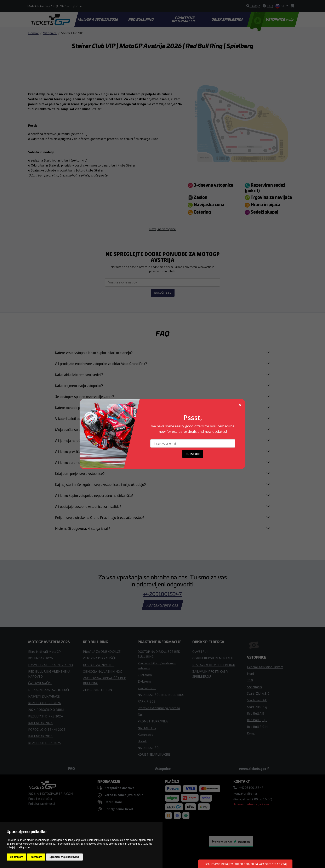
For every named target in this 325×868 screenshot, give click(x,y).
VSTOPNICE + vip (272, 19)
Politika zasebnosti (41, 804)
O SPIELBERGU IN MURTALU (213, 658)
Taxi (140, 715)
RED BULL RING (141, 19)
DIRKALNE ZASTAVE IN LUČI (49, 690)
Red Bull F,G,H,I (258, 727)
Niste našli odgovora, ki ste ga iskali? (83, 528)
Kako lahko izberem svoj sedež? (79, 374)
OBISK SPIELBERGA (228, 19)
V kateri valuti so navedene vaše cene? (84, 418)
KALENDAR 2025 (40, 736)
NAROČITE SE (163, 293)
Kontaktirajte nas (162, 605)
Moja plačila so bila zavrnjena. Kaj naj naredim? (91, 429)
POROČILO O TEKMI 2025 (47, 729)
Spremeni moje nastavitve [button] (64, 857)
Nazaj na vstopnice (162, 229)
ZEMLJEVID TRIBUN (97, 690)
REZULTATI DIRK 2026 (45, 703)
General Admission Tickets (265, 667)
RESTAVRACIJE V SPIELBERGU (214, 665)
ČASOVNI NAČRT (40, 683)
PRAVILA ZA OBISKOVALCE (102, 652)
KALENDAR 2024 (40, 723)
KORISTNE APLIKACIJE (154, 754)
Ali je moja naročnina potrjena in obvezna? (87, 440)
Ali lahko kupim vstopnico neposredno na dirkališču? (94, 495)
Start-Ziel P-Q (257, 707)
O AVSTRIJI (200, 652)
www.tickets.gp (254, 768)
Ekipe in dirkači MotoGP (44, 652)
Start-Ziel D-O (257, 700)
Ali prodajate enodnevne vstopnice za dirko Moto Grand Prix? (101, 363)
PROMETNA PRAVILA (153, 721)
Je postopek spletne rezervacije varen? (85, 396)
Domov (33, 33)
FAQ (71, 768)
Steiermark (255, 687)
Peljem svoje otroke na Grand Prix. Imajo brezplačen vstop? (100, 517)
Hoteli (142, 741)
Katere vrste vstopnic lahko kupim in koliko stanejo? (94, 353)
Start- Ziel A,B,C (258, 693)
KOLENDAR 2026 (41, 658)
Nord (250, 673)
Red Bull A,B (256, 713)
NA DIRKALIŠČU (149, 748)
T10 (250, 680)
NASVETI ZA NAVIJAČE (44, 696)
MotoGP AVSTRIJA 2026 (98, 19)
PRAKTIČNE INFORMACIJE (184, 19)
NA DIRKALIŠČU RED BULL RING (161, 695)
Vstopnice (50, 33)
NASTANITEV (147, 728)
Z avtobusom (147, 688)
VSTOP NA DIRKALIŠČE (99, 658)
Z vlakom (144, 681)
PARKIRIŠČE (146, 701)
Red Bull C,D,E (257, 720)
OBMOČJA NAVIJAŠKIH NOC (102, 671)
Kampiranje (145, 734)
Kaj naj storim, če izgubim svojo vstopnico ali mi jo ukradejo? (100, 484)
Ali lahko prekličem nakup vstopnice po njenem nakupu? (97, 451)
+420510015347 (163, 594)
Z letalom (145, 675)
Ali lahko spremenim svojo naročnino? (84, 462)
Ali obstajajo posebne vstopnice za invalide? (88, 506)
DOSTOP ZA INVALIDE (99, 665)
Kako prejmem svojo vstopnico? (79, 385)
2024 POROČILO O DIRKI (46, 710)
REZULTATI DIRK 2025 (45, 743)
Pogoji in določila (40, 799)
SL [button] (280, 6)
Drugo (251, 733)
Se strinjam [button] (16, 857)
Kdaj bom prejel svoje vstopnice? (80, 473)
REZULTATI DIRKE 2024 (45, 716)
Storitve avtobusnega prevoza (159, 708)
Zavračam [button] (36, 857)
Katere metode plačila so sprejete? (81, 407)
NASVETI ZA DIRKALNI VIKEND (51, 665)
